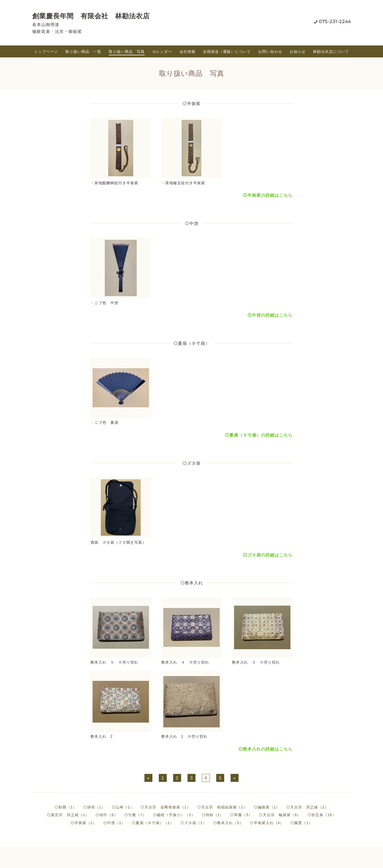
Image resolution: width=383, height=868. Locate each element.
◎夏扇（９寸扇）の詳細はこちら (259, 435)
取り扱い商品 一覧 (83, 52)
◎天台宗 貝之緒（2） (307, 807)
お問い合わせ (270, 52)
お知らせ (298, 52)
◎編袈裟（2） (267, 807)
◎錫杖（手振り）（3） (174, 815)
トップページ (46, 52)
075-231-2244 (335, 22)
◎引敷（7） (135, 815)
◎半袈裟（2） (84, 823)
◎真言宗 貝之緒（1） (68, 815)
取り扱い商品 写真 (127, 52)
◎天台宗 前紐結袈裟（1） (222, 807)
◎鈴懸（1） (66, 807)
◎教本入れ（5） (228, 823)
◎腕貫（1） (301, 823)
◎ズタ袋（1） (193, 823)
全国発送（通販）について (227, 52)
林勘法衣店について (331, 52)
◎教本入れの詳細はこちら (265, 749)
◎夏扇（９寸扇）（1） (153, 823)
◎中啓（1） (114, 823)
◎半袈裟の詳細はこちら (268, 195)
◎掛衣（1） (94, 807)
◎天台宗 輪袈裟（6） (280, 815)
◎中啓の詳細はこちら (270, 315)
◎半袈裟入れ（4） (267, 823)
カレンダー (162, 52)
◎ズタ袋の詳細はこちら (268, 555)
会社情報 (188, 52)
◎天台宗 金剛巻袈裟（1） (166, 807)
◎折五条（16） (322, 815)
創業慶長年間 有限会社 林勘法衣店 (91, 16)
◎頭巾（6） (107, 815)
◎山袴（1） (123, 807)
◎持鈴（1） (213, 815)
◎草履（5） (241, 815)
